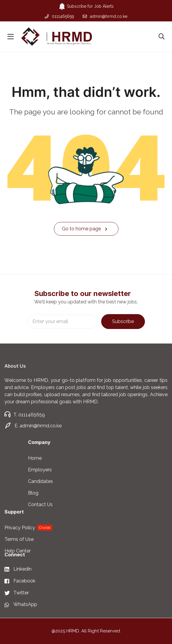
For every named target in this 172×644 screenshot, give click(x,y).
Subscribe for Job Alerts (86, 6)
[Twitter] (21, 593)
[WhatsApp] (21, 605)
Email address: (62, 322)
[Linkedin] (21, 569)
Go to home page (85, 229)
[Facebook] (21, 581)
